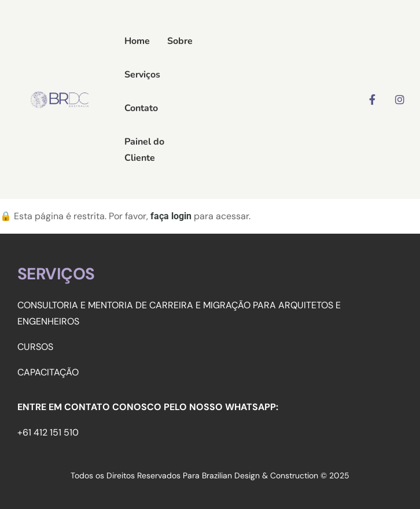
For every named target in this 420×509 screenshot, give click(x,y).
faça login (171, 216)
